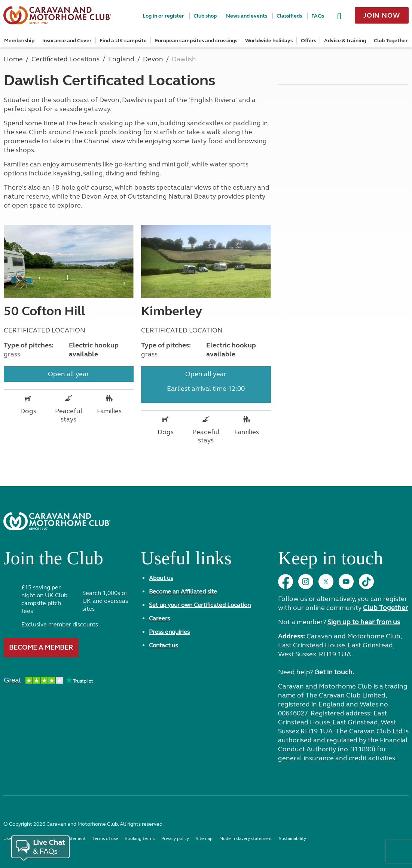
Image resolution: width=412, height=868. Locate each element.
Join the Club (53, 561)
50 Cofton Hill (44, 311)
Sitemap (204, 838)
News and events (247, 16)
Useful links (186, 561)
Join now (382, 15)
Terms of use (105, 838)
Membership (19, 41)
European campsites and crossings (196, 41)
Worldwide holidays (269, 41)
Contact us (163, 645)
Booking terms (140, 838)
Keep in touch (330, 561)
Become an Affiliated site (183, 591)
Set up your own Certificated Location (200, 605)
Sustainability (292, 838)
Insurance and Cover (67, 41)
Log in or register (163, 16)
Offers (309, 41)
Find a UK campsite (123, 41)
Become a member (41, 647)
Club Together (391, 41)
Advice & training (345, 41)
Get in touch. (334, 672)
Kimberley (172, 311)
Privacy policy (175, 838)
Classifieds (289, 16)
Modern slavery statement (246, 838)
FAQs (318, 16)
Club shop (205, 16)
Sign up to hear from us (364, 622)
